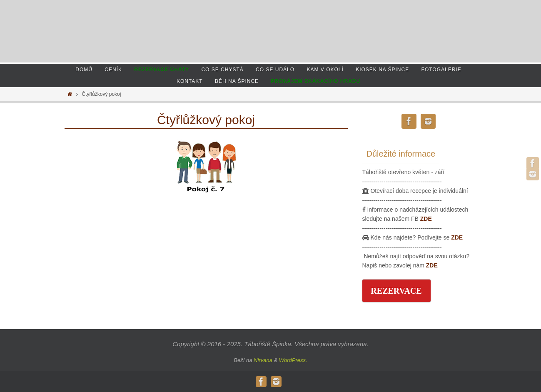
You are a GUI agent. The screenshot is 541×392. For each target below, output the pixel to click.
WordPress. (293, 360)
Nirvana (263, 360)
